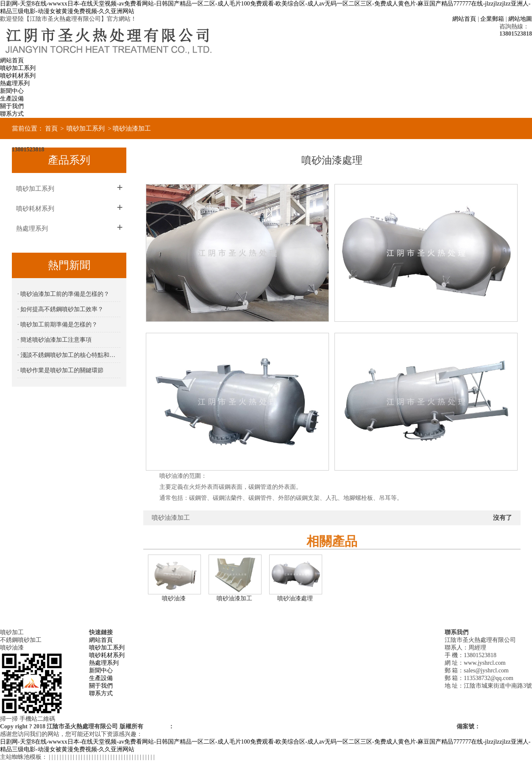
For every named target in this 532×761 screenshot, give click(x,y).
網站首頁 (464, 19)
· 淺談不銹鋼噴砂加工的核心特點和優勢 (69, 355)
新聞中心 (12, 91)
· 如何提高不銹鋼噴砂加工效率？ (60, 309)
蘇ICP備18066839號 (506, 726)
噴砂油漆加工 (132, 128)
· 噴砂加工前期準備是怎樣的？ (57, 325)
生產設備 (12, 99)
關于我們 (12, 106)
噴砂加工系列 (18, 68)
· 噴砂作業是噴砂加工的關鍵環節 (60, 370)
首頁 (51, 128)
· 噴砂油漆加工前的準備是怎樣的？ (63, 294)
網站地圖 (520, 19)
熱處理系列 (15, 83)
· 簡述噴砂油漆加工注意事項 (54, 340)
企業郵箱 (492, 19)
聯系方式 (12, 114)
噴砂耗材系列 (18, 76)
